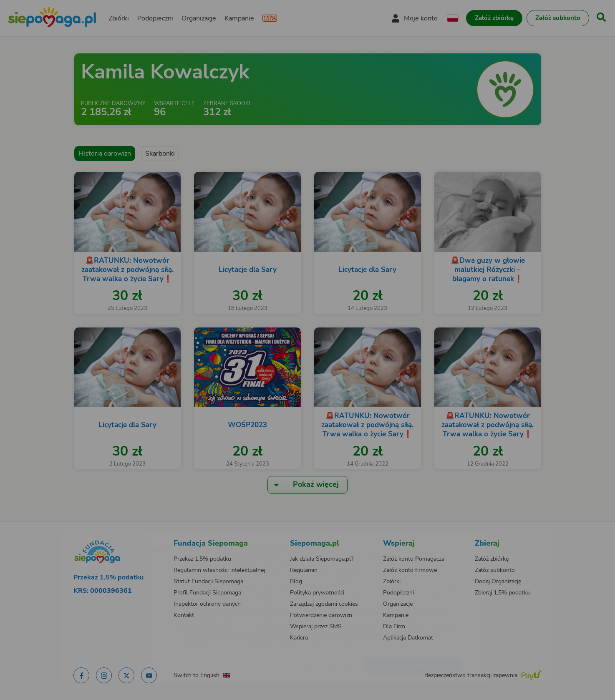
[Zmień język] (124, 535)
